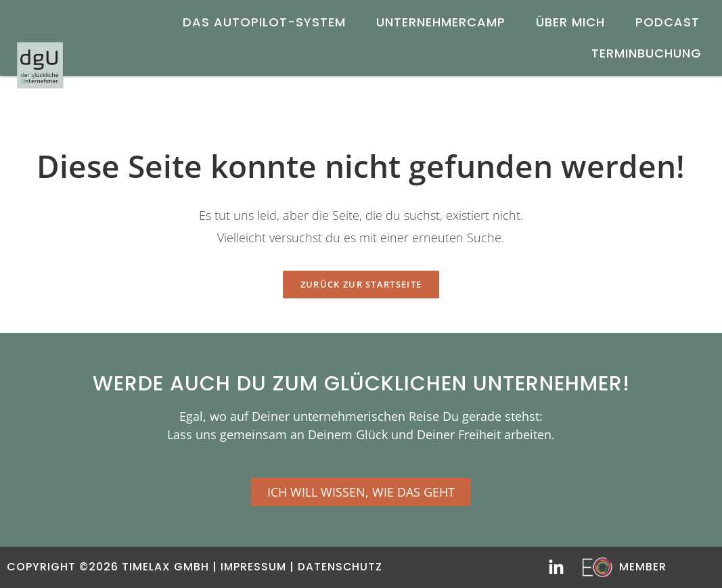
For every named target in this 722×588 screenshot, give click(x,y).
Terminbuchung (647, 53)
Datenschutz (342, 567)
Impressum (254, 567)
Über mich (570, 22)
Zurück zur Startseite (361, 284)
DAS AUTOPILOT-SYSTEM (264, 22)
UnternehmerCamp (441, 22)
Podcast (668, 22)
